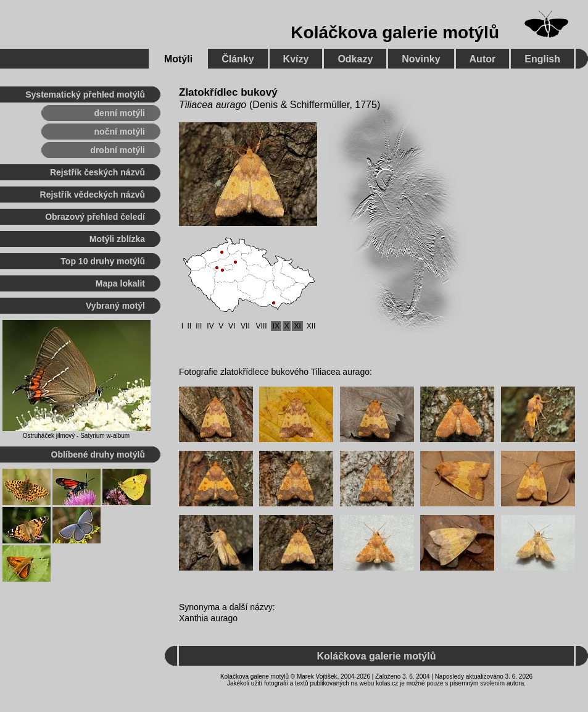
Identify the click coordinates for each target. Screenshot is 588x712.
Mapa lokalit (120, 283)
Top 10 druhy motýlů (103, 261)
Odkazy (355, 59)
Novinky (421, 59)
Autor (483, 59)
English (542, 59)
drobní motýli (118, 150)
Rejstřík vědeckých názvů (93, 195)
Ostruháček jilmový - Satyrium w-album (76, 436)
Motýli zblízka (117, 239)
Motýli (178, 59)
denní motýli (120, 113)
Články (238, 59)
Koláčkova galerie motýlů (395, 32)
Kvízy (296, 59)
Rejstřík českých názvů (97, 172)
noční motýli (120, 132)
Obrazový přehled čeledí (95, 217)
